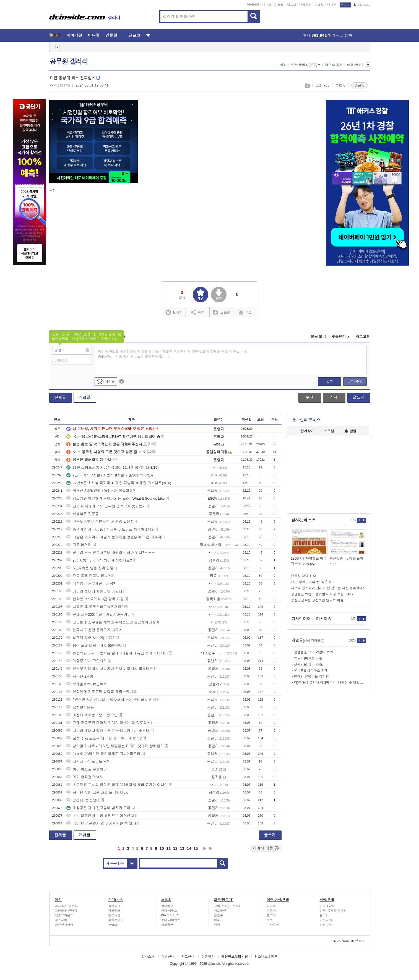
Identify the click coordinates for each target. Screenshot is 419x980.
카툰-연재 (326, 920)
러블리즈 (114, 911)
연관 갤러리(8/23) (306, 65)
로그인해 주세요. (307, 420)
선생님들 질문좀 (83, 514)
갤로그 (292, 5)
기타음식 (273, 925)
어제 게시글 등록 (328, 35)
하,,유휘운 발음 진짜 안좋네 (92, 568)
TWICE (113, 925)
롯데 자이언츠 (171, 920)
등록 (329, 381)
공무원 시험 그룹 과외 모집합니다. (97, 792)
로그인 (345, 5)
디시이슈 (324, 619)
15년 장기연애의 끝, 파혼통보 (313, 582)
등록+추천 (355, 381)
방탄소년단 (116, 920)
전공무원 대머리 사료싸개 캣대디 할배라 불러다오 (110, 669)
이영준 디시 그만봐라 (87, 661)
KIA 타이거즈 (170, 915)
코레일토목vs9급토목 (87, 684)
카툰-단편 (326, 925)
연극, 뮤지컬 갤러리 (333, 911)
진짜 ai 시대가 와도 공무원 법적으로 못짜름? (105, 506)
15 (196, 848)
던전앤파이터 (64, 925)
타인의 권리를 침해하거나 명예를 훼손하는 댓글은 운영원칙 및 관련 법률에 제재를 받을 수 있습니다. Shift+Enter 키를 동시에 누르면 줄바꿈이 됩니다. (173, 354)
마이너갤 (253, 5)
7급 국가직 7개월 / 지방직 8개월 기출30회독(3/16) (110, 475)
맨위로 (358, 941)
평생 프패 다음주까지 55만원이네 (96, 645)
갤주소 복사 (334, 65)
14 (189, 848)
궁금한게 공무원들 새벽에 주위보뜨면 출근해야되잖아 (113, 622)
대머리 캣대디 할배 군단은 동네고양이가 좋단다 (108, 731)
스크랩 (307, 86)
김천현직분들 (80, 707)
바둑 (217, 920)
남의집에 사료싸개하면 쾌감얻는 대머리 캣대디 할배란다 (115, 746)
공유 (198, 312)
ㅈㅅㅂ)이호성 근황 (308, 658)
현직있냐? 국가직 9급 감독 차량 (95, 599)
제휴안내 (168, 957)
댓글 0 (359, 85)
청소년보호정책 (266, 957)
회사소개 (148, 957)
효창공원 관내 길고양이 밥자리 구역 (98, 808)
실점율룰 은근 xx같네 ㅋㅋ (314, 652)
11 (168, 848)
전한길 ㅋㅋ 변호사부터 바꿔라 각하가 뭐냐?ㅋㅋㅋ (111, 553)
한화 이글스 (169, 911)
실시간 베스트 (304, 520)
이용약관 (208, 957)
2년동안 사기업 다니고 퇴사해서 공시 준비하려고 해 (111, 700)
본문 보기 (318, 336)
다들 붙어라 (79, 545)
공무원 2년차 (80, 676)
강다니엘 (114, 915)
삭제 (334, 397)
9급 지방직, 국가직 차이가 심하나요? (99, 560)
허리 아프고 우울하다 (87, 769)
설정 (283, 65)
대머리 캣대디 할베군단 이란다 (94, 591)
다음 (205, 848)
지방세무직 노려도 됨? (88, 762)
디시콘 (332, 5)
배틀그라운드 (64, 915)
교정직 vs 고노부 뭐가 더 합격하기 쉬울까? (104, 738)
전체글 (60, 397)
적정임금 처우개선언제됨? (91, 584)
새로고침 (363, 337)
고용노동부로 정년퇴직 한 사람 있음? (99, 522)
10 (162, 848)
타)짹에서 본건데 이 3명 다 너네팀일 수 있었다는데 (330, 683)
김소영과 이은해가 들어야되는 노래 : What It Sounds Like (115, 498)
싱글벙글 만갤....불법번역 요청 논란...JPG (322, 594)
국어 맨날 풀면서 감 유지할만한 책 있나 (101, 823)
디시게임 (305, 5)
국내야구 (167, 906)
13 (182, 848)
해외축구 (167, 925)
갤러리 (55, 35)
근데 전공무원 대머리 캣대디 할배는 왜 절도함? (108, 723)
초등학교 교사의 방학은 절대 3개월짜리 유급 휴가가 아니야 (117, 653)
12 (175, 848)
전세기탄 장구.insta (308, 664)
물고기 (271, 915)
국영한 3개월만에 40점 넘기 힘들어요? (101, 491)
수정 (309, 397)
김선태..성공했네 (83, 800)
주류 (270, 920)
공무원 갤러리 (69, 62)
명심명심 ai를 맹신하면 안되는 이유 (317, 600)
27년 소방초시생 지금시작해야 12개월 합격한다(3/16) (112, 467)
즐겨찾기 (307, 431)
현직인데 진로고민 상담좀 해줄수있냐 (100, 692)
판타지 (324, 915)
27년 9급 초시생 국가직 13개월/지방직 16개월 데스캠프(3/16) (119, 483)
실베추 (174, 312)
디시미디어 (301, 619)
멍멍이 (271, 906)
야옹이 (271, 911)
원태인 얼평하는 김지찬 (312, 677)
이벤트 (319, 5)
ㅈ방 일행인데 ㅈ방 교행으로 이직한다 (100, 816)
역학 (217, 925)
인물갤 (279, 5)
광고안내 (188, 957)
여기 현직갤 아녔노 (85, 777)
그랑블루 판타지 (66, 911)
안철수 (219, 915)
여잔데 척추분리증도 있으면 (92, 715)
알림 (350, 431)
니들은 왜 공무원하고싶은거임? (95, 607)
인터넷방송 (327, 906)
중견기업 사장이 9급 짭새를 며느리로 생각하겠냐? (110, 529)
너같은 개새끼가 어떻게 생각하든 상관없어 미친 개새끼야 (116, 537)
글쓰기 (358, 397)
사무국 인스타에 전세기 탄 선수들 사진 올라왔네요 (329, 588)
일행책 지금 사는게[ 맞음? (90, 638)
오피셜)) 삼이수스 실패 (311, 670)
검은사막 (61, 920)
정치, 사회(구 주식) (227, 906)
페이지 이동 (266, 848)
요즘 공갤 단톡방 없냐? (88, 576)
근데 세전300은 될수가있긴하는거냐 (99, 615)
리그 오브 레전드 (67, 906)
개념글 (85, 397)
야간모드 (362, 5)
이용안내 (354, 65)
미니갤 (267, 5)
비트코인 (220, 911)
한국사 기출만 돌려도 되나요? (93, 630)
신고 (245, 312)
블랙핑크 (114, 906)
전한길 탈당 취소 (304, 576)
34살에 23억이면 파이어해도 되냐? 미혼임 (103, 754)
